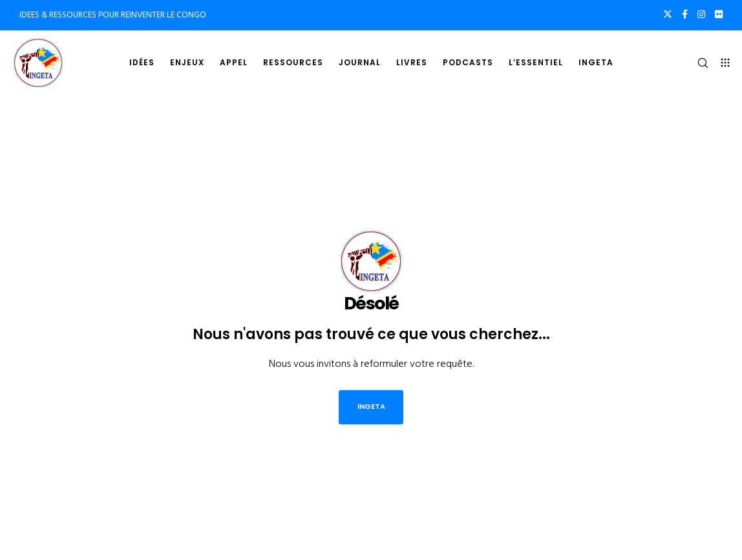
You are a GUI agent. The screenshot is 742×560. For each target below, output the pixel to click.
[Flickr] (719, 14)
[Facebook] (685, 14)
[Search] (697, 63)
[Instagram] (701, 14)
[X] (668, 14)
